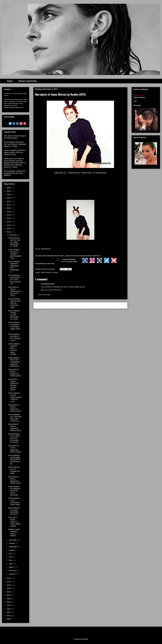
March (11, 567)
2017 (9, 218)
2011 (9, 582)
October (12, 543)
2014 (9, 229)
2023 (9, 198)
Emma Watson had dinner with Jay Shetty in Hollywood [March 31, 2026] (15, 144)
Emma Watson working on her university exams (14, 337)
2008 (9, 592)
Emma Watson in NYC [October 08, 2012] (14, 470)
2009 (9, 588)
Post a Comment (44, 295)
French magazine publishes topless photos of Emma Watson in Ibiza (15, 152)
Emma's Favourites (28, 81)
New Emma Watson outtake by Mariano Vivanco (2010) (13, 384)
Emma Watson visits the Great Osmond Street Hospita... (14, 349)
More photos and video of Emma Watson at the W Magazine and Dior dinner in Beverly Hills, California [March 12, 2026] (15, 163)
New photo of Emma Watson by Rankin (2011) (15, 373)
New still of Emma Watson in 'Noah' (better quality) (14, 522)
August (12, 550)
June (11, 557)
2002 (9, 612)
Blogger (85, 639)
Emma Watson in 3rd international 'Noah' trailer (14, 501)
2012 (9, 578)
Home (10, 81)
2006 (9, 599)
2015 (9, 225)
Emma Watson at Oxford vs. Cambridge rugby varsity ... (14, 327)
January (12, 574)
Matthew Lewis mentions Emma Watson (14, 532)
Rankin (56, 272)
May (11, 560)
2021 (9, 205)
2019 (9, 212)
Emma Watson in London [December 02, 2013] (14, 511)
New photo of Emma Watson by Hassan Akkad (15, 137)
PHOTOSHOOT (47, 272)
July (11, 554)
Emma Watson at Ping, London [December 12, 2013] (14, 315)
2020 (9, 208)
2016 (9, 222)
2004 (9, 605)
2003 (9, 609)
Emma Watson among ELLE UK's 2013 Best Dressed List (15, 279)
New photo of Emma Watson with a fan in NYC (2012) (15, 291)
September (13, 547)
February (12, 570)
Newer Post (40, 305)
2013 (9, 232)
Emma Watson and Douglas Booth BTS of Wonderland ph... (14, 460)
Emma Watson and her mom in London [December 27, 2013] (14, 242)
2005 (9, 602)
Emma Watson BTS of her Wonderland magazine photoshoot (14, 362)
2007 (9, 595)
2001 (9, 616)
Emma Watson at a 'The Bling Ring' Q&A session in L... (15, 418)
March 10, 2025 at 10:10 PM (51, 290)
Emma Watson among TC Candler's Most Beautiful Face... (15, 254)
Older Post (121, 305)
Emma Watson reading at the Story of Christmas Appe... (15, 303)
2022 (9, 201)
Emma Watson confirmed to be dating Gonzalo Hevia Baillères (15, 173)
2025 (9, 191)
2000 (9, 619)
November (13, 540)
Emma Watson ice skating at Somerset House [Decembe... (14, 491)
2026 (9, 188)
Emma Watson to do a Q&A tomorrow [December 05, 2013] (14, 438)
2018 (9, 215)
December (13, 235)
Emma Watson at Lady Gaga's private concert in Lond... (15, 397)
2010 (9, 585)
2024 (9, 195)
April (11, 564)
